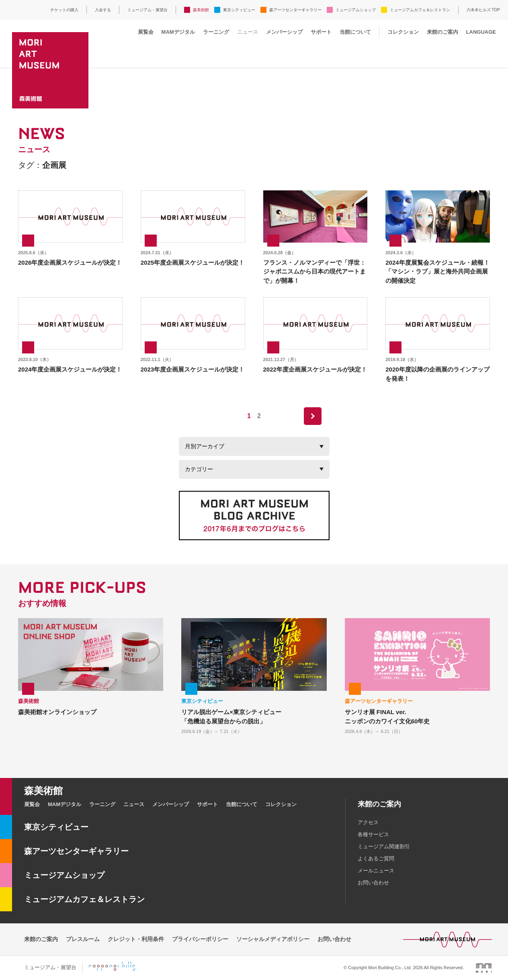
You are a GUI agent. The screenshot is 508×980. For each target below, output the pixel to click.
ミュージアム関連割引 (384, 846)
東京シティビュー (239, 10)
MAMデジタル (178, 32)
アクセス (368, 822)
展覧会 (146, 32)
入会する (103, 10)
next (313, 416)
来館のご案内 (442, 32)
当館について (355, 32)
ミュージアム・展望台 (147, 10)
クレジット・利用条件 (136, 939)
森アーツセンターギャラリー (295, 10)
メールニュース (376, 871)
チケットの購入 (64, 10)
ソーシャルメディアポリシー (273, 939)
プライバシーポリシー (200, 939)
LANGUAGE (481, 32)
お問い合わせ (373, 883)
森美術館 (201, 10)
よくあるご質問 (376, 859)
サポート (321, 32)
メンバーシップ (284, 32)
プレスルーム (83, 939)
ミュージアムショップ (356, 10)
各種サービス (373, 834)
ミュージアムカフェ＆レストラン (420, 10)
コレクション (403, 32)
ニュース (248, 32)
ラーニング (216, 32)
